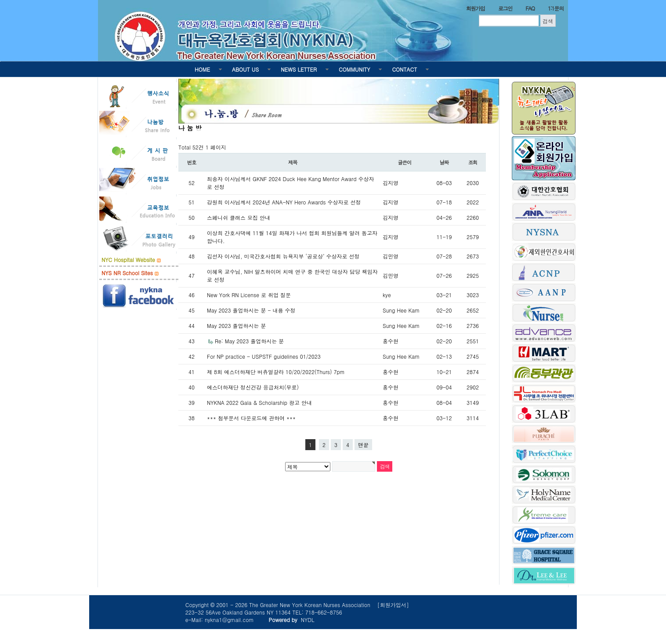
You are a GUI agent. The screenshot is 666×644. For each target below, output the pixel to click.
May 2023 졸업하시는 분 (236, 326)
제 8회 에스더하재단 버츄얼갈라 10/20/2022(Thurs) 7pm (276, 372)
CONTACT (404, 69)
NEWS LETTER (299, 69)
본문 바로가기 (0, 0)
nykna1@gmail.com (229, 620)
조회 (473, 162)
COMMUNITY (354, 69)
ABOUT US (245, 69)
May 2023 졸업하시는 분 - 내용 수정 (251, 310)
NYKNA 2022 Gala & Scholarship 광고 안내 (259, 402)
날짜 (444, 162)
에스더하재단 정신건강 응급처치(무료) (253, 387)
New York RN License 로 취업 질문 (249, 295)
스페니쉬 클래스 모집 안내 (239, 217)
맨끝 (363, 445)
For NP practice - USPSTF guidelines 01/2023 (264, 356)
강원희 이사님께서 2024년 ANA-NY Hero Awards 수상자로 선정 (284, 202)
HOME (202, 69)
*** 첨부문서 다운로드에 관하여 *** (251, 418)
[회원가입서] (393, 605)
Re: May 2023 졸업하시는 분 (249, 341)
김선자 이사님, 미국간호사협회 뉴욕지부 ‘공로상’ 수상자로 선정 (283, 256)
